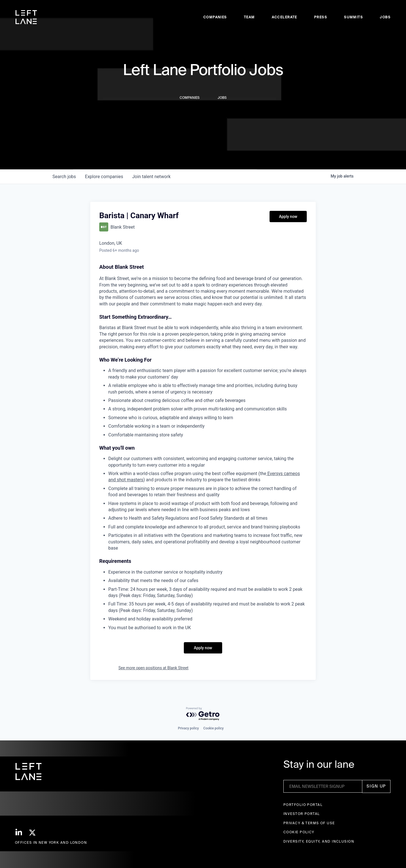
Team (249, 17)
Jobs (385, 17)
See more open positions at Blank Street (153, 668)
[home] (26, 17)
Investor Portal (302, 814)
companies (104, 177)
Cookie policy (213, 728)
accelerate (284, 17)
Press (321, 17)
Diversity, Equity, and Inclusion (319, 841)
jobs (64, 177)
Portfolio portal (303, 805)
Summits (353, 17)
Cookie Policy (299, 832)
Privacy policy (188, 728)
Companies (215, 17)
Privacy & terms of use (309, 823)
